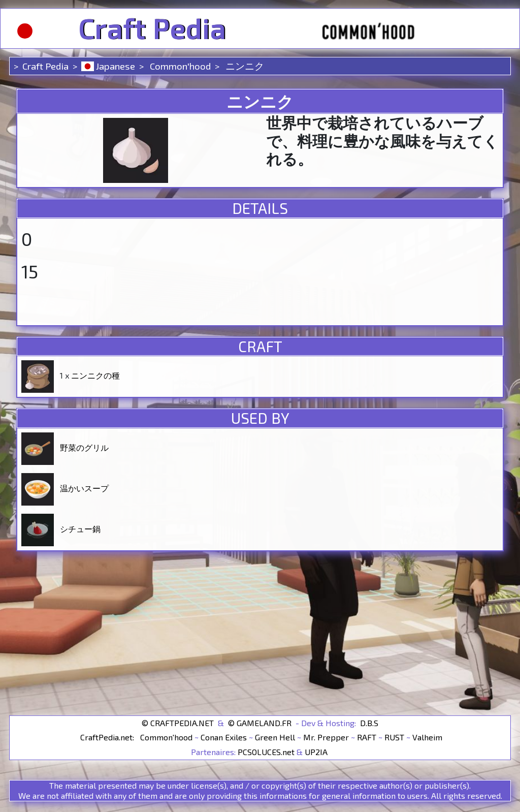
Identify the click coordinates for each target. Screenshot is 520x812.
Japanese (108, 66)
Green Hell (275, 737)
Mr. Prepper (326, 737)
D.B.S (369, 722)
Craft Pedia (152, 28)
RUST (394, 737)
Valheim (427, 737)
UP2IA (316, 752)
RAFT (367, 737)
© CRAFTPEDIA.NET (178, 722)
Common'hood (179, 66)
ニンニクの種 (95, 375)
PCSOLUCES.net (266, 752)
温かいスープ (84, 488)
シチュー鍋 (80, 529)
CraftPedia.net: (108, 737)
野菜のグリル (84, 447)
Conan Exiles (224, 737)
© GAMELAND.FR (260, 722)
